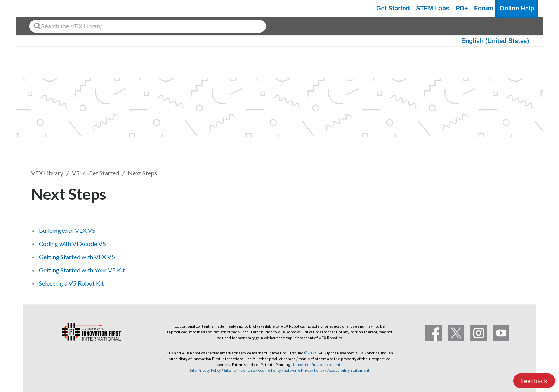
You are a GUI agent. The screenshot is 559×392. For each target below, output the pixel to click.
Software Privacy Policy (304, 370)
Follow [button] (508, 193)
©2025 (311, 353)
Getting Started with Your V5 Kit (82, 270)
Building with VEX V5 (67, 230)
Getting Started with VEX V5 (77, 257)
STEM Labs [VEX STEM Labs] (433, 8)
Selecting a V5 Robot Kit (71, 283)
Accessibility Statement (348, 370)
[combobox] (148, 26)
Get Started (393, 8)
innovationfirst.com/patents (318, 364)
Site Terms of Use (239, 370)
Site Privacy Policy (205, 370)
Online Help (517, 8)
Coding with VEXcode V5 (72, 244)
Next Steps (142, 173)
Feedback (534, 381)
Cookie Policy (270, 370)
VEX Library (47, 173)
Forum (484, 8)
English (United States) (495, 41)
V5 (76, 173)
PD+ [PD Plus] (462, 8)
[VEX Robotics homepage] (36, 8)
